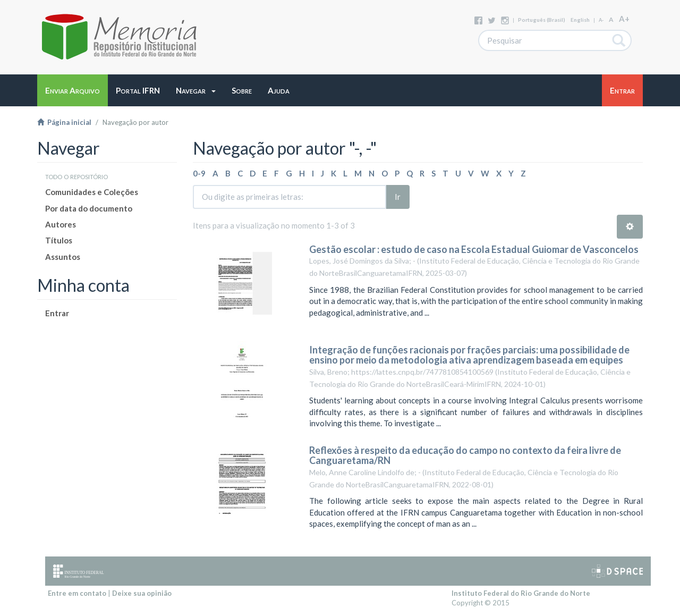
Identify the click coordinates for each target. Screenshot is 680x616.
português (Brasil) (542, 20)
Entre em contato (77, 593)
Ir (398, 197)
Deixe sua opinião (142, 593)
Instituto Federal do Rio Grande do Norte (521, 593)
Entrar (57, 313)
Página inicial (64, 122)
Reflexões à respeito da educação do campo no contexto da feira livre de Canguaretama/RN (465, 455)
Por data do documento (89, 208)
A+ (624, 19)
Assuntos (63, 257)
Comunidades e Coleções (92, 192)
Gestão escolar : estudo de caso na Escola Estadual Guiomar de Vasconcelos (474, 249)
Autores (61, 224)
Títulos (59, 240)
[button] (196, 90)
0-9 (199, 173)
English (580, 20)
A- (601, 20)
